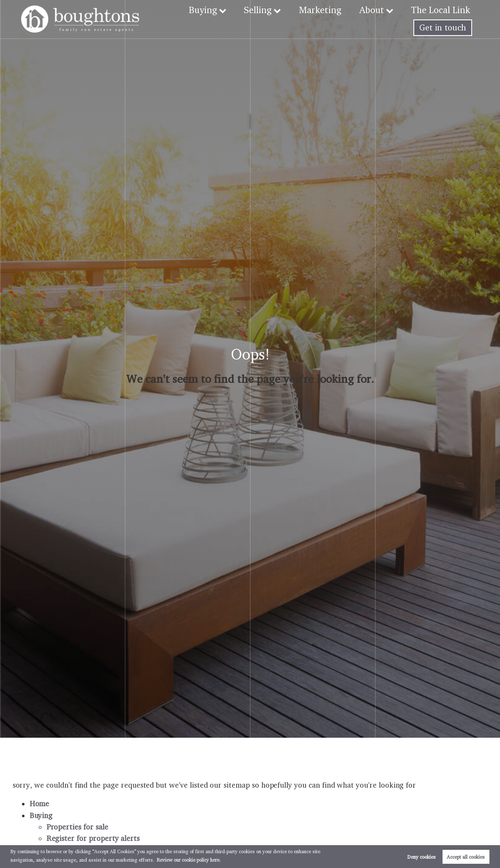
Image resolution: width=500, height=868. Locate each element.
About (376, 10)
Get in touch (443, 27)
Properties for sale (77, 827)
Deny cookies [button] (422, 857)
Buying (216, 10)
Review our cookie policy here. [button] (189, 860)
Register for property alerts (93, 838)
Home (40, 803)
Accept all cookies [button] (466, 857)
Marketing (328, 10)
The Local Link (442, 10)
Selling (269, 10)
